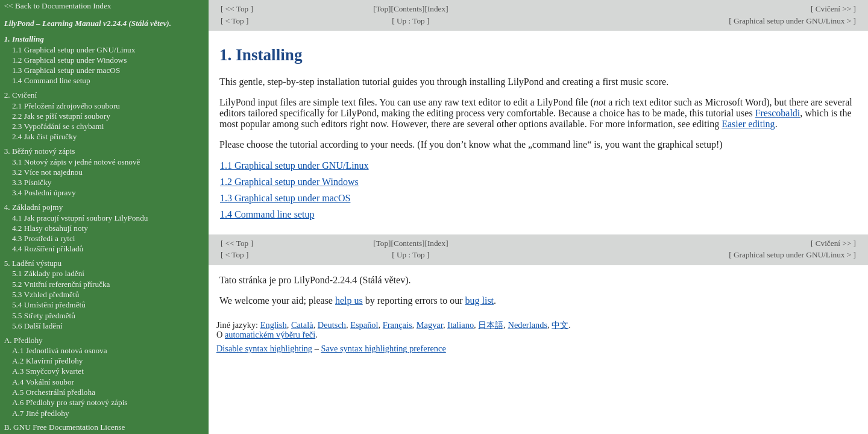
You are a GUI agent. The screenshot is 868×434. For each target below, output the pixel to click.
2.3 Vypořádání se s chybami (58, 126)
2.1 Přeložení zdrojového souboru (66, 106)
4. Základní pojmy (34, 207)
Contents (408, 9)
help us (349, 300)
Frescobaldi (778, 113)
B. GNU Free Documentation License (65, 427)
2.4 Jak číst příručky (45, 137)
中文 (560, 325)
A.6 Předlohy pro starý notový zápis (70, 402)
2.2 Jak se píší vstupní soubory (61, 116)
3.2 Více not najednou (47, 172)
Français (398, 325)
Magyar (430, 325)
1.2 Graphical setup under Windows (289, 182)
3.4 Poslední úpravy (44, 193)
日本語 (491, 325)
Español (364, 325)
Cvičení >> (833, 9)
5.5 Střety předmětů (44, 316)
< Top (234, 21)
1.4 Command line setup (267, 214)
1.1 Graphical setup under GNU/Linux (294, 165)
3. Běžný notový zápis (40, 151)
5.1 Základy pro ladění (48, 273)
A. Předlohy (24, 340)
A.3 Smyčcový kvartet (48, 371)
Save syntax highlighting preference (383, 348)
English (274, 325)
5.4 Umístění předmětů (49, 305)
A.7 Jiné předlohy (41, 413)
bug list (479, 300)
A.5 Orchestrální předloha (54, 392)
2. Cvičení (21, 95)
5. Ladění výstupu (33, 263)
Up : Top (411, 21)
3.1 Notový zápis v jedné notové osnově (76, 162)
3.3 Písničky (32, 182)
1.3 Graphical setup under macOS (285, 198)
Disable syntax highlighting (264, 348)
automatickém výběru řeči (270, 335)
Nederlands (528, 325)
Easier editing (748, 124)
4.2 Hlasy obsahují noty (50, 228)
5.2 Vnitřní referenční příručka (61, 284)
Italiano (461, 325)
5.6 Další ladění (37, 326)
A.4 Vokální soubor (43, 382)
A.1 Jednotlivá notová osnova (60, 351)
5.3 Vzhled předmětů (46, 294)
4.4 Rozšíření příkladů (48, 249)
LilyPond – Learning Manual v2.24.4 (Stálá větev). (88, 23)
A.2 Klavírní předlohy (48, 361)
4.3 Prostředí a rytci (44, 238)
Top (382, 9)
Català (302, 325)
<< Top (237, 9)
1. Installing (24, 39)
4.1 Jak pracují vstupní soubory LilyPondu (80, 218)
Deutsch (332, 325)
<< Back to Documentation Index (58, 6)
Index (436, 9)
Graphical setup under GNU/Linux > (793, 21)
